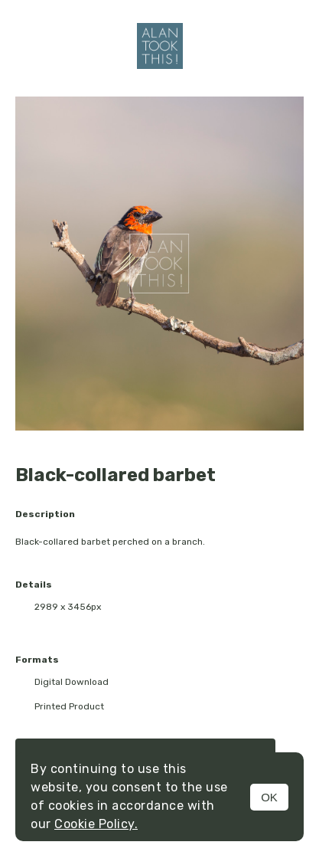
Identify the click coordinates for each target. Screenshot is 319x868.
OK (269, 797)
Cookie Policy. (96, 824)
